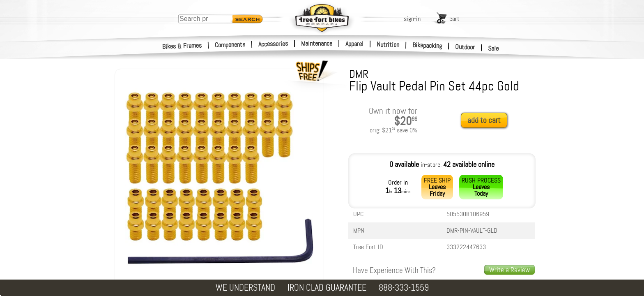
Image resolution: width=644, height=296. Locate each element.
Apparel (354, 44)
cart (454, 19)
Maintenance (317, 43)
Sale (493, 49)
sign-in (412, 19)
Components (230, 45)
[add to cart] (486, 121)
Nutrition (388, 44)
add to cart (484, 120)
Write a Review (509, 270)
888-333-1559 (404, 288)
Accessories (273, 44)
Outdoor (465, 47)
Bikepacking (427, 45)
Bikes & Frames (182, 46)
